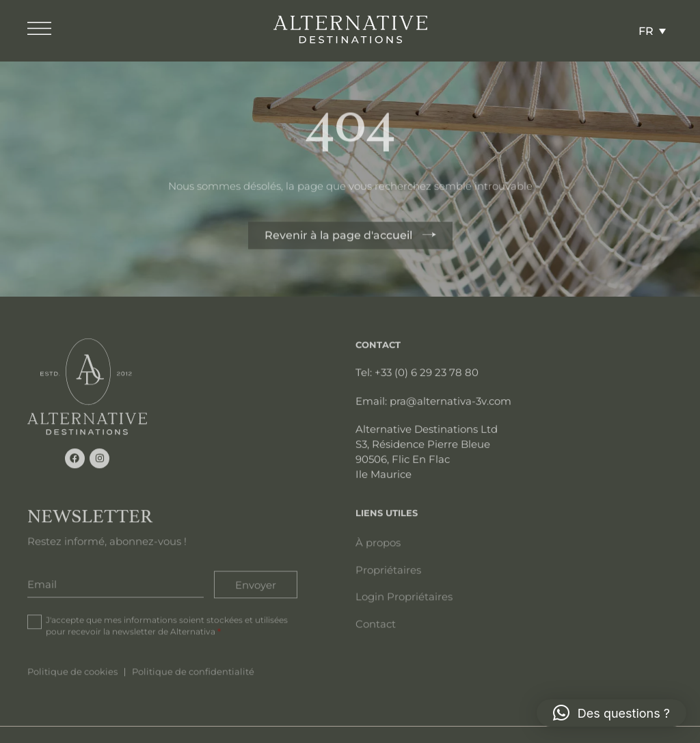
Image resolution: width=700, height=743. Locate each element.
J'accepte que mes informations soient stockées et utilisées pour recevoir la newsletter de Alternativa (167, 624)
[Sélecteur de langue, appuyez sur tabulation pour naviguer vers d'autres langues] (652, 31)
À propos (378, 541)
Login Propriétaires (404, 595)
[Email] (116, 583)
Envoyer (256, 583)
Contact (376, 623)
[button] (611, 713)
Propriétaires (388, 569)
